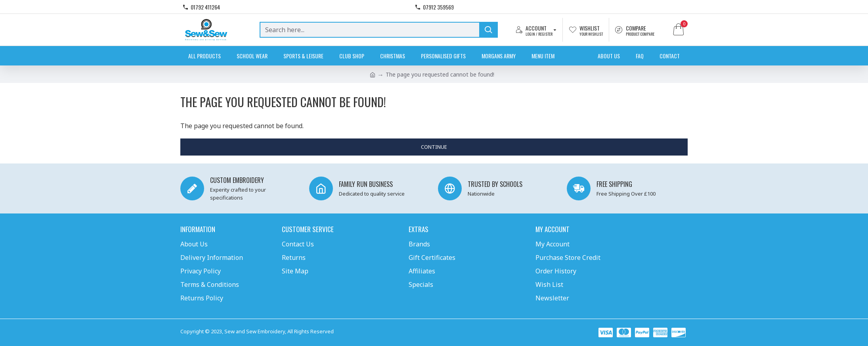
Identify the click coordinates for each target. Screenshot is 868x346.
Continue (434, 147)
